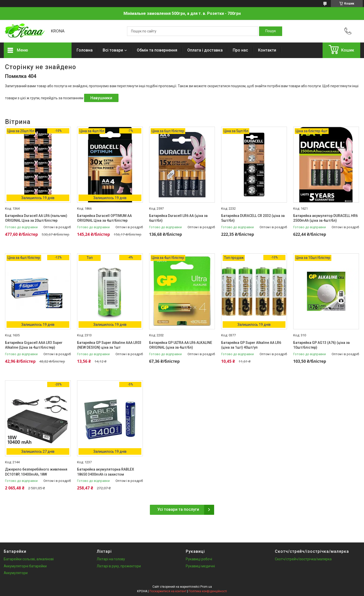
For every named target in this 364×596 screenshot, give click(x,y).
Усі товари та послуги (178, 509)
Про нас (240, 50)
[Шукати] (271, 31)
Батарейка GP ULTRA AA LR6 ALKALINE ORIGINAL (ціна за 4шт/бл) (181, 345)
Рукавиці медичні (200, 566)
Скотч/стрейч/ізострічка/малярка (303, 559)
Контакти (267, 50)
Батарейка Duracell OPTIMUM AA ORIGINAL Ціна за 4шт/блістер (104, 218)
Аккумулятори (16, 573)
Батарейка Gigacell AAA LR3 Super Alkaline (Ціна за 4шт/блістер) (34, 345)
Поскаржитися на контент (168, 591)
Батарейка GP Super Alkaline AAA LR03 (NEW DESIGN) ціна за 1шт (109, 345)
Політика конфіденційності (208, 591)
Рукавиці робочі (199, 559)
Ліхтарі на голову (111, 559)
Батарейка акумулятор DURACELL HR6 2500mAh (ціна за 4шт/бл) (325, 218)
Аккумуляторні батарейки (25, 566)
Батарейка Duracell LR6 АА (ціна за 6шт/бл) (178, 218)
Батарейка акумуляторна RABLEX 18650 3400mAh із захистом (106, 472)
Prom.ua (206, 587)
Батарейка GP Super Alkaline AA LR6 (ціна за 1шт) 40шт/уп (251, 345)
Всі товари (113, 50)
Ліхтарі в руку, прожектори (119, 566)
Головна (85, 50)
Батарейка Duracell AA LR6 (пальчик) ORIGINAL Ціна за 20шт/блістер (36, 218)
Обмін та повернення (157, 50)
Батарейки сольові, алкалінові (29, 559)
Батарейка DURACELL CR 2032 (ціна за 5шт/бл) (253, 218)
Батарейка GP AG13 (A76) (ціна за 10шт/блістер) (321, 345)
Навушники (101, 98)
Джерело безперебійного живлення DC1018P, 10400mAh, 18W (36, 472)
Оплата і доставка (205, 50)
